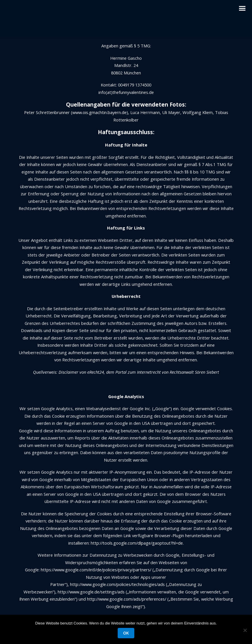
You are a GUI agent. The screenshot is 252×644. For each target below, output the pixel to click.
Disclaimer (68, 372)
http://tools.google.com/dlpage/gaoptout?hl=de (137, 543)
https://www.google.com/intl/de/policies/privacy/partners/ (96, 570)
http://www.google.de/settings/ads (91, 592)
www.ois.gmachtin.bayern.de (99, 112)
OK (126, 633)
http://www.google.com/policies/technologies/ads (117, 584)
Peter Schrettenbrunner (47, 112)
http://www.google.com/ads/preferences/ (127, 599)
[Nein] (245, 630)
